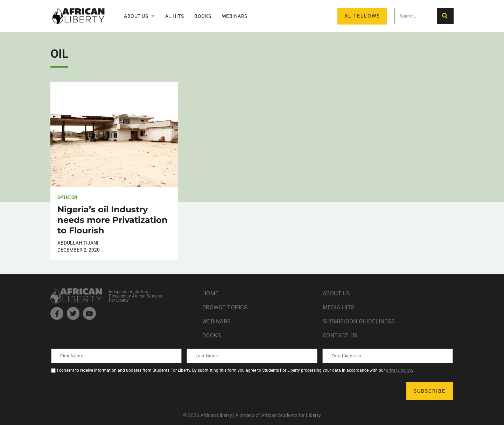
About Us (139, 16)
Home (211, 293)
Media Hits (339, 307)
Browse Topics (225, 307)
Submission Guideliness (359, 321)
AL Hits (175, 16)
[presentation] (105, 391)
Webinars (235, 16)
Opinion (67, 197)
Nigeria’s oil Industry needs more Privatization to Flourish (113, 220)
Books (203, 16)
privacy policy (399, 370)
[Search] (445, 16)
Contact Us (340, 335)
